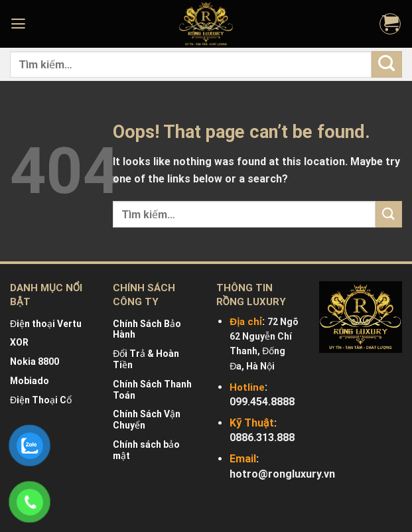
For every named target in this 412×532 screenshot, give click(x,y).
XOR (19, 342)
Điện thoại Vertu (46, 324)
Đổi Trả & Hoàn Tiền (146, 359)
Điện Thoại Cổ (41, 400)
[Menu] (20, 24)
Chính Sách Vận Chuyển (147, 420)
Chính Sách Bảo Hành (147, 329)
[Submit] (387, 64)
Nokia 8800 (34, 362)
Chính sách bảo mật (146, 450)
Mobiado (30, 381)
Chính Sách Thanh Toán (152, 390)
